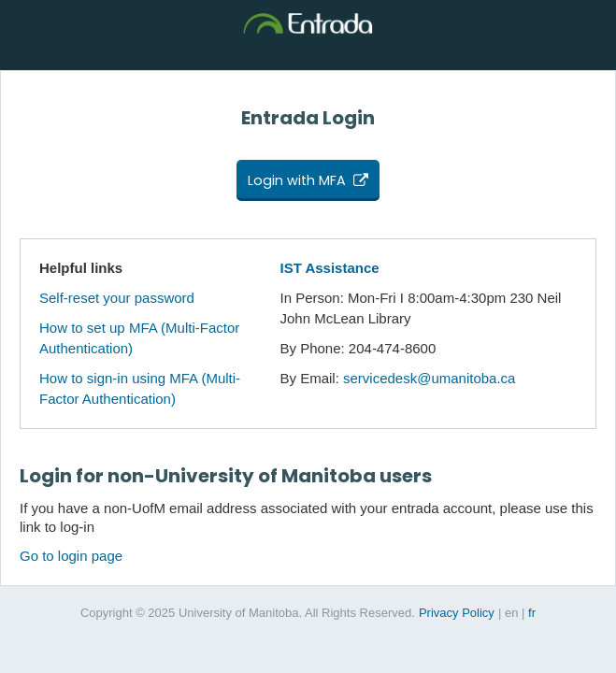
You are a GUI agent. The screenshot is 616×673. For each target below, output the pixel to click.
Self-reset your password (117, 298)
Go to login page (71, 556)
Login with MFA (297, 180)
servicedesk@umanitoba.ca (429, 378)
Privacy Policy (457, 613)
